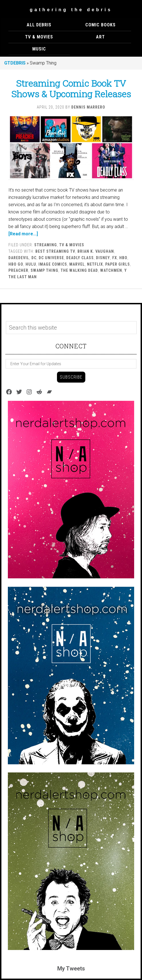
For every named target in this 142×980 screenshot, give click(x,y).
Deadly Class (80, 258)
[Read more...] (23, 234)
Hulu (31, 264)
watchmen (111, 270)
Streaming (46, 245)
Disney (103, 258)
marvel (77, 264)
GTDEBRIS (15, 63)
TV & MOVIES (72, 245)
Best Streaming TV (55, 251)
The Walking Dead (79, 270)
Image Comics (53, 264)
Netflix (95, 264)
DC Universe (51, 258)
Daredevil (19, 258)
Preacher (18, 270)
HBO (123, 258)
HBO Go (16, 264)
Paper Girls (118, 264)
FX (115, 258)
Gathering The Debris (71, 10)
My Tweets (71, 969)
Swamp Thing (44, 270)
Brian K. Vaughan (96, 251)
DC (34, 258)
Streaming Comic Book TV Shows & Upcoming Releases (71, 88)
